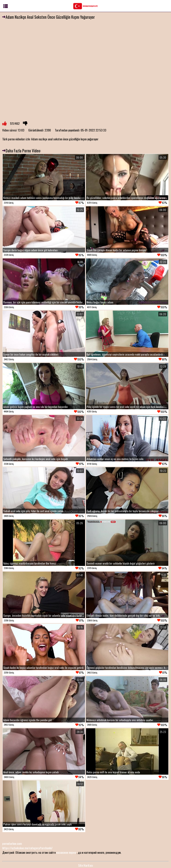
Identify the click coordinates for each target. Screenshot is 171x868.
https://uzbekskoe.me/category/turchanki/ (27, 848)
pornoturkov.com (12, 843)
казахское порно (66, 852)
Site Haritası (85, 865)
